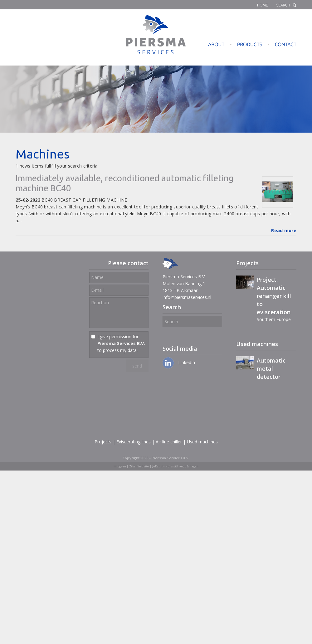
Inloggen (120, 466)
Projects (103, 442)
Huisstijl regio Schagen (182, 466)
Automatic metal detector (271, 368)
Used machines (202, 442)
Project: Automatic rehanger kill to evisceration (274, 296)
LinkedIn (179, 362)
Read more (284, 230)
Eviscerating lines (134, 442)
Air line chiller (169, 442)
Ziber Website (139, 466)
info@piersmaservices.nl (187, 297)
